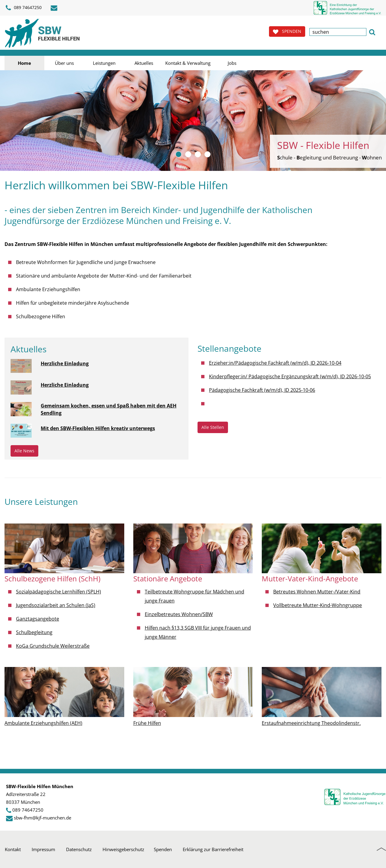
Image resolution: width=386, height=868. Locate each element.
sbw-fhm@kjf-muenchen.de (43, 818)
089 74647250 (24, 8)
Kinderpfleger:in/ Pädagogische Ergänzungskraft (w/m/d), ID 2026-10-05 (290, 376)
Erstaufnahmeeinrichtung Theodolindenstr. (311, 723)
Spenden (163, 849)
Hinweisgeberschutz (123, 849)
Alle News (24, 451)
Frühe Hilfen (147, 723)
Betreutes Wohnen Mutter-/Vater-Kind (317, 592)
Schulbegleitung (34, 632)
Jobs (232, 63)
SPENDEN (287, 31)
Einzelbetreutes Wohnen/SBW (179, 614)
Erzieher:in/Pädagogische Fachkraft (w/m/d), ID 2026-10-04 (275, 363)
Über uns (64, 63)
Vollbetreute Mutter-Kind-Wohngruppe (318, 605)
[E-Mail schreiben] (55, 8)
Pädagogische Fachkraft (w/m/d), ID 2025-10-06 (262, 390)
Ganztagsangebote (38, 619)
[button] (372, 31)
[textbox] (338, 32)
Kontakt (13, 849)
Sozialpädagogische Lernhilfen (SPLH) (59, 592)
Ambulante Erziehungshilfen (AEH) (43, 723)
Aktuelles (144, 63)
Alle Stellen (213, 427)
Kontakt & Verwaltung (188, 63)
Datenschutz (79, 849)
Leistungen (104, 63)
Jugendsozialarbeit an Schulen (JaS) (56, 605)
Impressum (43, 849)
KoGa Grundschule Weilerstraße (53, 646)
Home (24, 63)
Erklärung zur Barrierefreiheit (213, 849)
